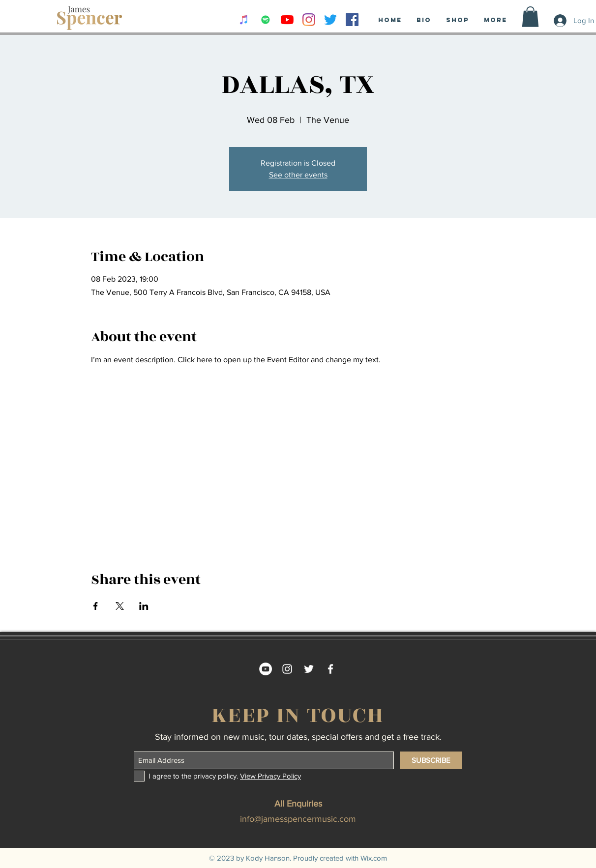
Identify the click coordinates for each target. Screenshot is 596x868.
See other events (298, 175)
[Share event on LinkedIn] (144, 606)
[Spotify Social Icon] (266, 20)
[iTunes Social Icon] (244, 20)
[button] (530, 17)
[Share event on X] (120, 606)
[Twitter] (330, 20)
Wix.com (374, 858)
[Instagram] (309, 20)
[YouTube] (287, 20)
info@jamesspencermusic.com (298, 819)
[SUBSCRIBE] (431, 760)
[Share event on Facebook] (96, 606)
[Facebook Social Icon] (352, 20)
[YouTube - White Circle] (266, 669)
